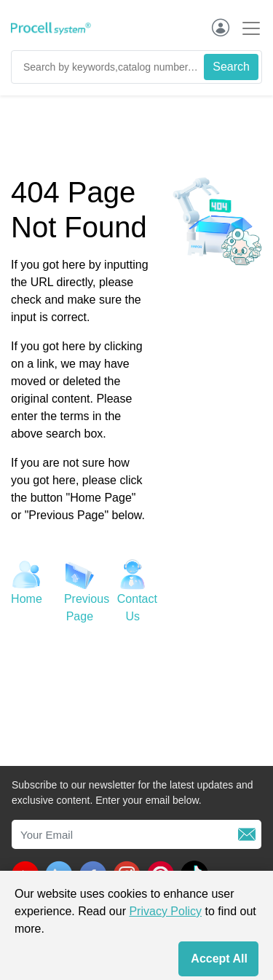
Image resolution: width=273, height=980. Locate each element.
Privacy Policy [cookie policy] (165, 911)
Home (27, 599)
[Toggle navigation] (247, 28)
